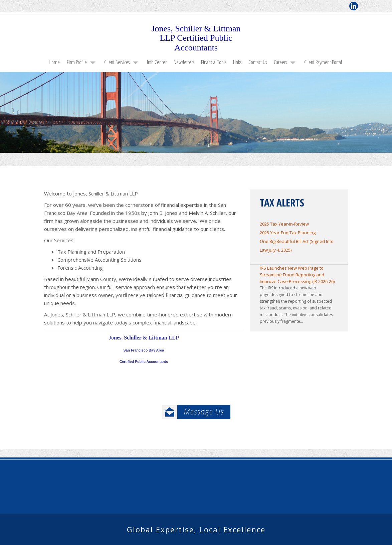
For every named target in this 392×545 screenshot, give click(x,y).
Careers (280, 62)
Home (54, 62)
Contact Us (258, 62)
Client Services (117, 62)
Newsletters (184, 62)
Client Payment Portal (323, 62)
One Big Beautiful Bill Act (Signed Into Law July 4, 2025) (297, 246)
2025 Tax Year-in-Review (284, 224)
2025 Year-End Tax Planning (288, 233)
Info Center (157, 62)
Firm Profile (77, 62)
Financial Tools (214, 62)
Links (237, 62)
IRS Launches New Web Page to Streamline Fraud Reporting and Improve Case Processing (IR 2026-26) (297, 275)
